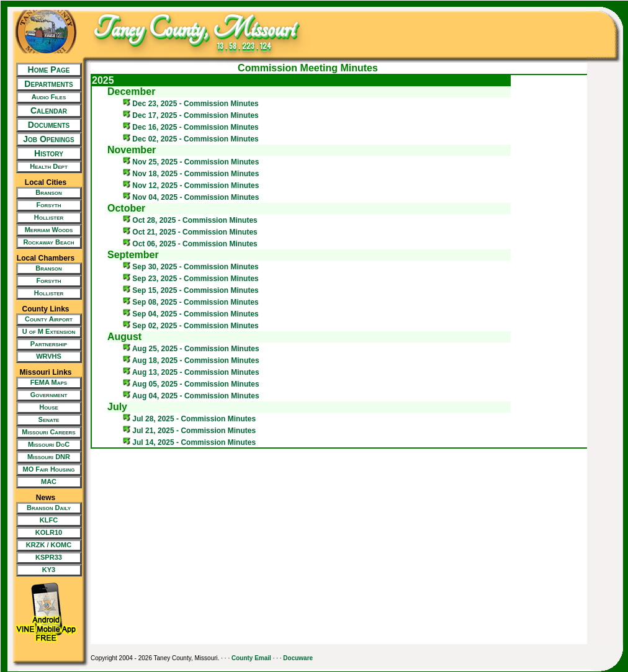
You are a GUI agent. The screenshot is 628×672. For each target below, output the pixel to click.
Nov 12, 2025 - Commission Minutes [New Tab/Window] (191, 186)
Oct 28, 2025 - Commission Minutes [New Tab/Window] (190, 220)
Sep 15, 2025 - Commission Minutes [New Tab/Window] (191, 290)
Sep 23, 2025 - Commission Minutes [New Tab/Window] (191, 279)
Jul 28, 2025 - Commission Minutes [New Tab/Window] (189, 419)
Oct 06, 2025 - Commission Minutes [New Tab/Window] (190, 244)
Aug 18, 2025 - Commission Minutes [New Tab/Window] (191, 361)
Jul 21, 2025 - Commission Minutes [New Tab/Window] (189, 431)
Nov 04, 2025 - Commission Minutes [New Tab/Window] (191, 197)
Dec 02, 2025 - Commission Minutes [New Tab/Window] (191, 139)
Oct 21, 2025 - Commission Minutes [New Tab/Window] (190, 232)
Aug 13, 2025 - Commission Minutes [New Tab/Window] (191, 372)
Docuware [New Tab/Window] (298, 658)
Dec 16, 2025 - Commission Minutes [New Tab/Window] (191, 127)
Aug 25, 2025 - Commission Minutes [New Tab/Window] (191, 349)
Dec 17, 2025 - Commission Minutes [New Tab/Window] (191, 115)
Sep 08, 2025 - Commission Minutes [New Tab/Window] (191, 302)
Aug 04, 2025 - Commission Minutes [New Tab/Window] (191, 396)
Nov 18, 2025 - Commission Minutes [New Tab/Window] (191, 174)
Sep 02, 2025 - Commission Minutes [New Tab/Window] (191, 326)
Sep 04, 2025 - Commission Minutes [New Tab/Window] (191, 314)
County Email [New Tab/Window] (251, 658)
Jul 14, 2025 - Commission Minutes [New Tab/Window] (189, 442)
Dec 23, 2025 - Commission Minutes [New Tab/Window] (191, 104)
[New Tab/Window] (46, 97)
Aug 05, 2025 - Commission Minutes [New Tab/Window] (191, 384)
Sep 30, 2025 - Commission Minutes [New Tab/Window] (191, 267)
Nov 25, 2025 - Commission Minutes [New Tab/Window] (191, 162)
